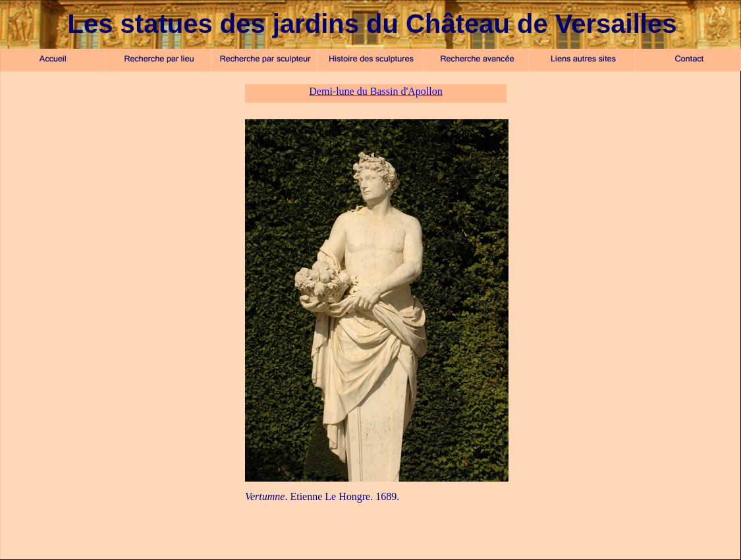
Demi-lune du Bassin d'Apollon (375, 91)
